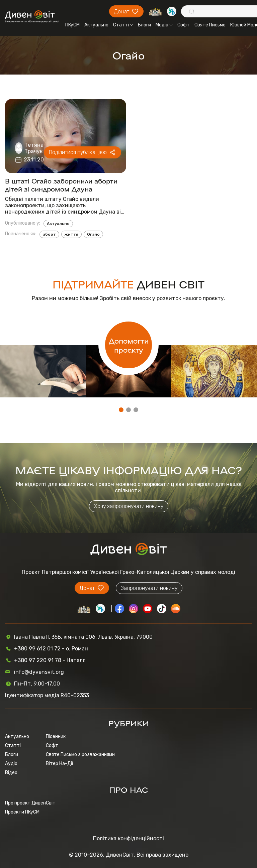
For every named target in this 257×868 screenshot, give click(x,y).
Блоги (144, 25)
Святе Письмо (210, 25)
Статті (123, 25)
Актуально (96, 25)
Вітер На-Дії (59, 764)
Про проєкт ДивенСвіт (30, 803)
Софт (184, 25)
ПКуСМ (72, 25)
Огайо (93, 234)
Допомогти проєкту (129, 345)
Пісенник (56, 736)
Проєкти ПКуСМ (22, 812)
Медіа (164, 25)
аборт (49, 234)
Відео (11, 773)
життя (71, 234)
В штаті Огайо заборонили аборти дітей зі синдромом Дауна (61, 184)
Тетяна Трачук (34, 148)
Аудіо (11, 764)
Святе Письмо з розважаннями (80, 755)
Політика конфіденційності (128, 838)
